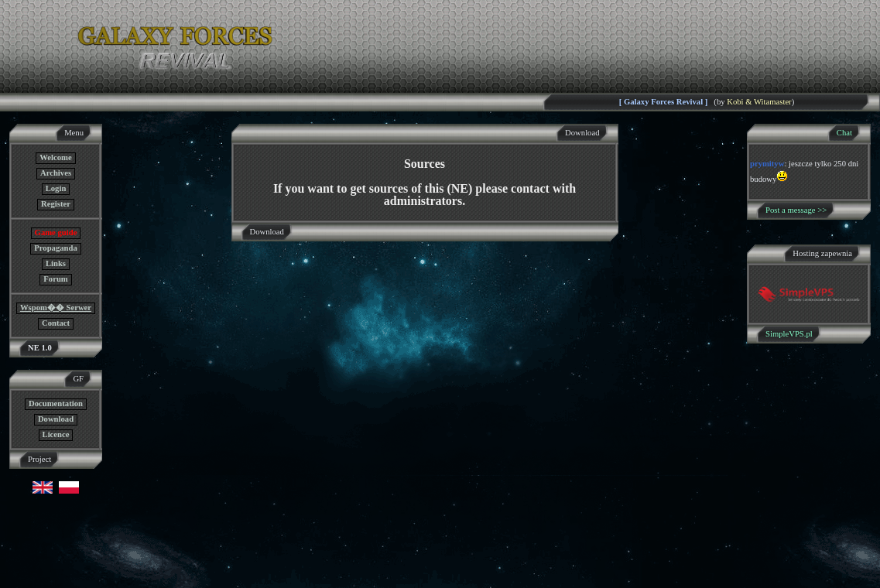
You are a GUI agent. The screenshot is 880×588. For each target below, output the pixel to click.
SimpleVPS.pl (789, 334)
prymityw (767, 164)
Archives (56, 173)
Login (56, 188)
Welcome (55, 157)
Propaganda (55, 248)
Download (56, 419)
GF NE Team (160, 578)
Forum (55, 279)
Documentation (56, 403)
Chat (844, 133)
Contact (56, 323)
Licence (56, 434)
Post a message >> (796, 210)
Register (56, 204)
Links (56, 263)
